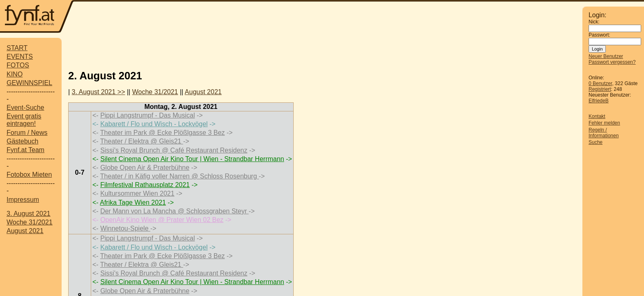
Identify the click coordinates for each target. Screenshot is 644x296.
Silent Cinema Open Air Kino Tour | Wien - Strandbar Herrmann (192, 159)
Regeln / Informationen (604, 133)
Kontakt (597, 116)
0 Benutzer (600, 83)
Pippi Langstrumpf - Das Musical (147, 115)
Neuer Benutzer (606, 56)
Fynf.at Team (25, 150)
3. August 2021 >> (99, 92)
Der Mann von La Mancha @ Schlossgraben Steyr (174, 211)
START (17, 48)
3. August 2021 (29, 214)
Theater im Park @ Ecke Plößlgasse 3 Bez (162, 133)
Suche (596, 142)
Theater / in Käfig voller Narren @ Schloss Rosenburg (179, 176)
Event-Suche (25, 108)
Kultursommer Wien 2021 (137, 193)
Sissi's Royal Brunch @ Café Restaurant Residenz (174, 150)
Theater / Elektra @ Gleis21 (142, 141)
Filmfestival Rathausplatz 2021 (145, 185)
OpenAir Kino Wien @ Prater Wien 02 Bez (162, 220)
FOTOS (18, 65)
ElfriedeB (599, 101)
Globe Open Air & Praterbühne (145, 168)
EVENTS (20, 57)
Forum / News (27, 133)
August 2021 (25, 231)
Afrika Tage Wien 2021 (133, 202)
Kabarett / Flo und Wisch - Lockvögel (154, 124)
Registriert (600, 89)
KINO (15, 74)
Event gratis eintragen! (24, 120)
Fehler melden (604, 123)
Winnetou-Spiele (125, 228)
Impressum (23, 200)
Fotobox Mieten (29, 175)
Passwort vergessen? (612, 62)
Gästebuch (22, 141)
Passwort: (599, 35)
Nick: (594, 22)
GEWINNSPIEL (29, 83)
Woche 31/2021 (30, 222)
